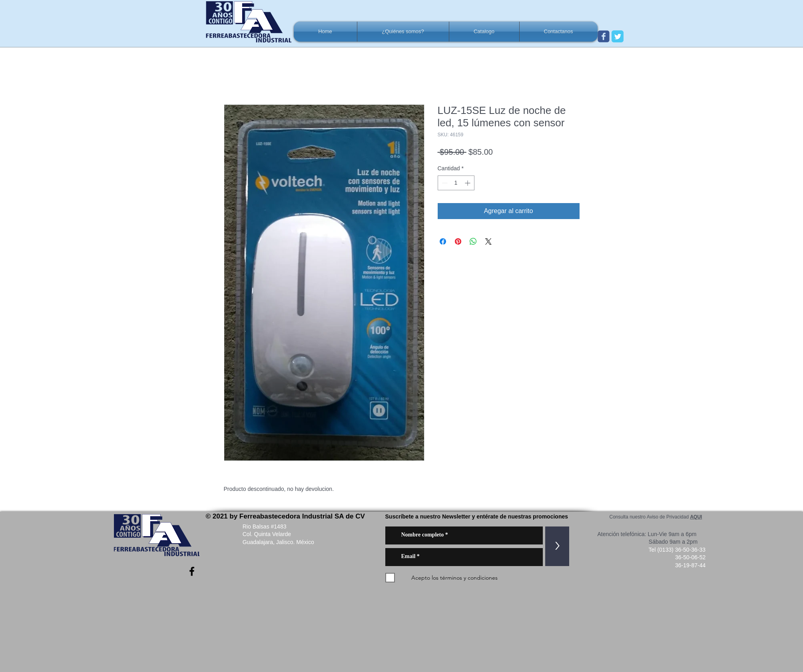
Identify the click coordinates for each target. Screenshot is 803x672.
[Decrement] (444, 183)
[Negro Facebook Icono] (192, 571)
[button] (403, 32)
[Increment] (468, 183)
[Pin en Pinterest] (458, 241)
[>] (557, 546)
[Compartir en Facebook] (443, 241)
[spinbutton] (456, 183)
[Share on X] (488, 241)
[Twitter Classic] (618, 36)
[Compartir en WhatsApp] (473, 241)
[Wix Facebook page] (604, 36)
